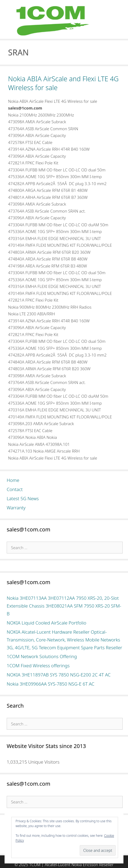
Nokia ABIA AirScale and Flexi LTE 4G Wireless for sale (63, 83)
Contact (15, 489)
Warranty (16, 508)
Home (13, 480)
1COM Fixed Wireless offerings (38, 666)
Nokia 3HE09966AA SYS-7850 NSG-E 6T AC (51, 684)
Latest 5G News (23, 498)
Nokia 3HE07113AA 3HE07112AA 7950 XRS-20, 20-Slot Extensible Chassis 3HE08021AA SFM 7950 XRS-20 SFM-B (64, 606)
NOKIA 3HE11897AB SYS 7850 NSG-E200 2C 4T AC (59, 675)
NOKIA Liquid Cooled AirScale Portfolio (47, 623)
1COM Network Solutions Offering (42, 656)
